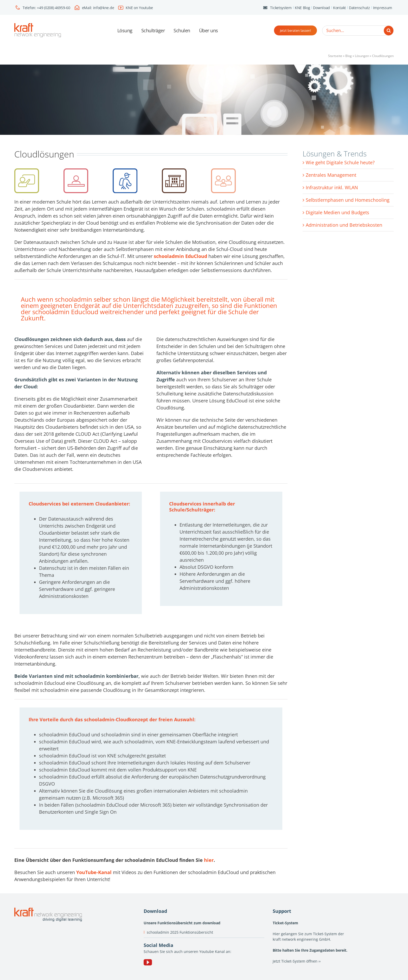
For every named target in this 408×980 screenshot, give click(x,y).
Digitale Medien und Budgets (337, 212)
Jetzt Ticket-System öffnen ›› (297, 961)
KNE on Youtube (139, 8)
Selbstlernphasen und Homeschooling (348, 200)
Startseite (335, 56)
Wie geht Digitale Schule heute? (340, 162)
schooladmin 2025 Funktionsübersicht (180, 932)
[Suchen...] (358, 31)
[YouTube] (148, 962)
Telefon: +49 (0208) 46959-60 (46, 8)
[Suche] (389, 31)
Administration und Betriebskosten (344, 225)
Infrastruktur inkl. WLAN (332, 187)
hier (209, 860)
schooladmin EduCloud (180, 256)
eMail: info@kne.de (98, 8)
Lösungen (362, 56)
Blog (349, 56)
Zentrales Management (331, 175)
